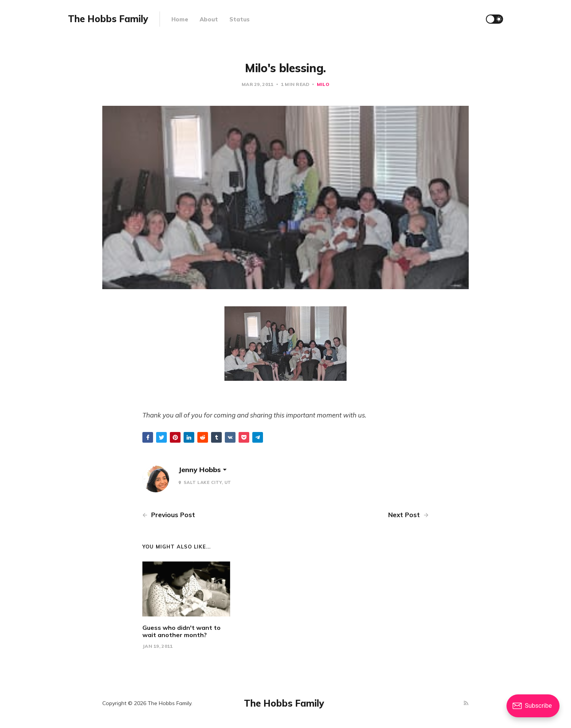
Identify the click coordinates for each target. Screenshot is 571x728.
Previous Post (169, 515)
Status (240, 19)
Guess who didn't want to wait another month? (181, 631)
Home (180, 19)
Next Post (408, 515)
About (209, 19)
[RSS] (466, 703)
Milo (323, 84)
